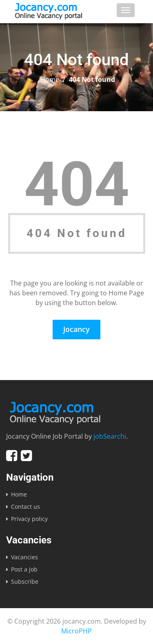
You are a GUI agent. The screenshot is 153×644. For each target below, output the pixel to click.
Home (50, 79)
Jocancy (76, 329)
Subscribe (25, 581)
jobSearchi (110, 436)
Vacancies (24, 557)
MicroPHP (76, 631)
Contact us (25, 507)
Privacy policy (29, 519)
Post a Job (24, 569)
